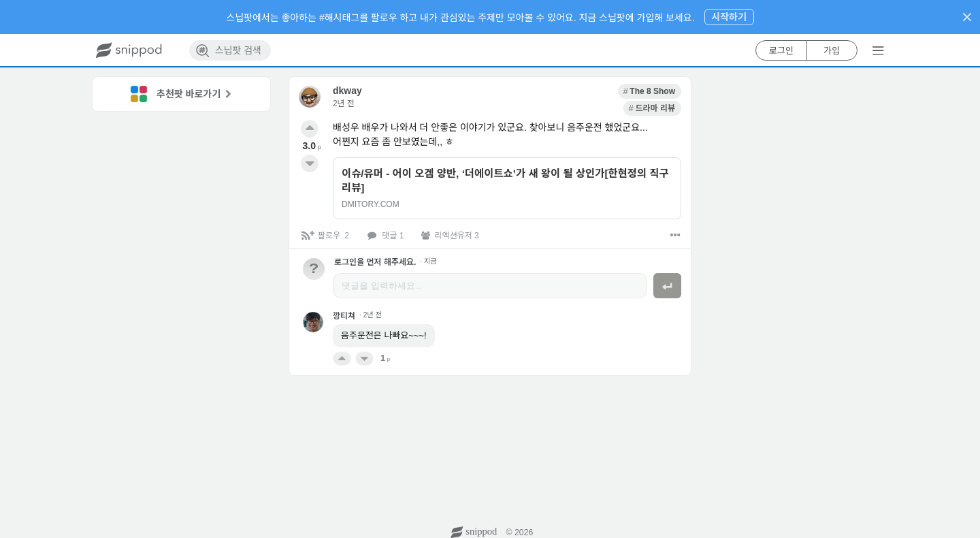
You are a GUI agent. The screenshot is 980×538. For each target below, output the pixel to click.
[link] (590, 91)
